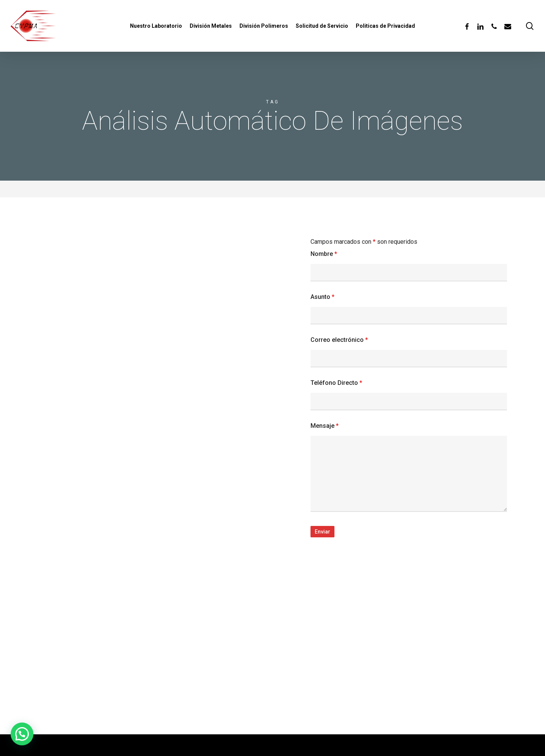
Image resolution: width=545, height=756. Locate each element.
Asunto (322, 297)
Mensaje (325, 426)
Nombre (324, 254)
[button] (22, 734)
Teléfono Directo (336, 383)
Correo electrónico (339, 340)
